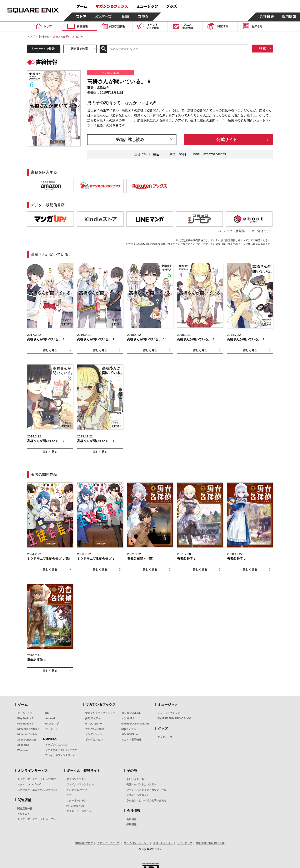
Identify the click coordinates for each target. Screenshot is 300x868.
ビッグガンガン (94, 740)
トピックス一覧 (135, 779)
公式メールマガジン (138, 795)
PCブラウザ (52, 724)
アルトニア (24, 814)
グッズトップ (165, 737)
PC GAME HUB (75, 806)
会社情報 (131, 819)
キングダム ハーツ (77, 790)
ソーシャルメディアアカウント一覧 (146, 790)
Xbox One (23, 745)
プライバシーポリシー (136, 843)
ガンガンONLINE (131, 713)
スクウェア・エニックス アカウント (38, 790)
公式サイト (227, 140)
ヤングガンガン (94, 734)
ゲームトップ (25, 713)
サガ (69, 795)
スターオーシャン (76, 801)
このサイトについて (108, 843)
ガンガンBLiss (130, 734)
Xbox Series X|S (27, 740)
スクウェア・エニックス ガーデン (36, 819)
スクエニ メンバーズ (29, 784)
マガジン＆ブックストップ (100, 713)
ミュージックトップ (169, 713)
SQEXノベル (129, 729)
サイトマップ (185, 843)
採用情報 (131, 824)
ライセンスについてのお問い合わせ (146, 801)
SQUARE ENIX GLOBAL (211, 843)
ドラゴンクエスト (76, 779)
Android (50, 718)
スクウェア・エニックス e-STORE (37, 779)
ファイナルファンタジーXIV (61, 750)
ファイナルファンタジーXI (60, 755)
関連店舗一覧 (25, 809)
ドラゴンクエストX (56, 745)
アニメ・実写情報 (131, 740)
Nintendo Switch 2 (28, 729)
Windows (23, 750)
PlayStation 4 (25, 724)
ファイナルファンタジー (80, 784)
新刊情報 (44, 37)
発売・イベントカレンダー (141, 784)
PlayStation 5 (25, 718)
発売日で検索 (79, 49)
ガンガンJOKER (94, 729)
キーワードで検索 (43, 49)
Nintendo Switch (27, 734)
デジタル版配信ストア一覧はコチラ (248, 231)
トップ (31, 37)
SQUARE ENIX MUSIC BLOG (174, 718)
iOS (47, 713)
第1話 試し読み (130, 140)
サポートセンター (163, 843)
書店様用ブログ (84, 843)
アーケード (51, 729)
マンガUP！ (128, 718)
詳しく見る (50, 350)
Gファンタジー (94, 724)
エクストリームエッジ (79, 811)
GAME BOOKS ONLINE (135, 724)
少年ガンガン (93, 718)
